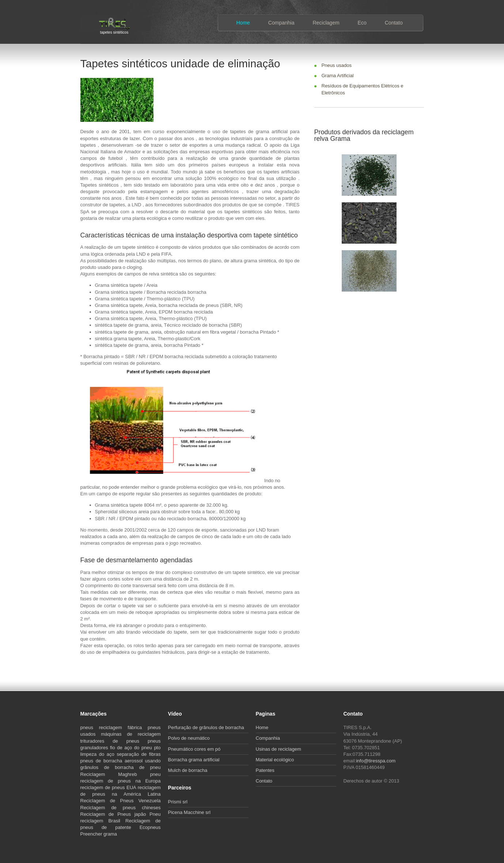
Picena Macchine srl (189, 812)
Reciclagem (326, 23)
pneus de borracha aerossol (113, 761)
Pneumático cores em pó (194, 749)
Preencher (92, 834)
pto (157, 748)
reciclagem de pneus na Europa (121, 781)
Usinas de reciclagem (278, 749)
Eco (362, 23)
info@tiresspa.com (376, 761)
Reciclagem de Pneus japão (115, 814)
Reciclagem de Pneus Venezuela (121, 801)
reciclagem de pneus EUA (109, 787)
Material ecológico (275, 760)
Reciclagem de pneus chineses (121, 808)
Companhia (281, 23)
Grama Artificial (338, 76)
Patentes (265, 770)
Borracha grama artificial (194, 760)
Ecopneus (150, 827)
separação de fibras (139, 754)
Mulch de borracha (188, 770)
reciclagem (113, 727)
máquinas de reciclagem (131, 734)
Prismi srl (178, 802)
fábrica (138, 727)
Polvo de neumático (189, 738)
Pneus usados (337, 65)
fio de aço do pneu (132, 748)
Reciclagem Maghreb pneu (121, 774)
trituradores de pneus (114, 741)
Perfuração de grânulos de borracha (206, 727)
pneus (90, 727)
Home (243, 23)
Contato (394, 23)
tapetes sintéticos (114, 32)
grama (110, 834)
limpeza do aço (99, 754)
